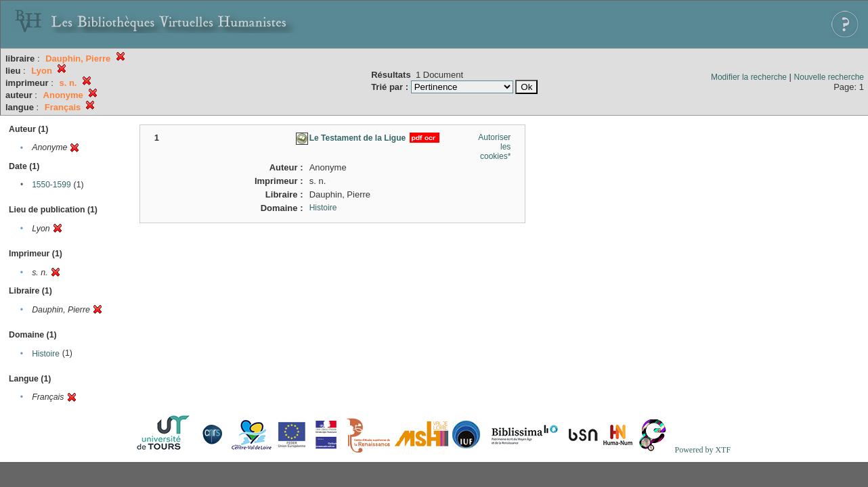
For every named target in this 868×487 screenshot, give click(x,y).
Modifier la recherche (749, 77)
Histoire (46, 354)
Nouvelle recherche (829, 77)
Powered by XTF (702, 450)
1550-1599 (51, 185)
